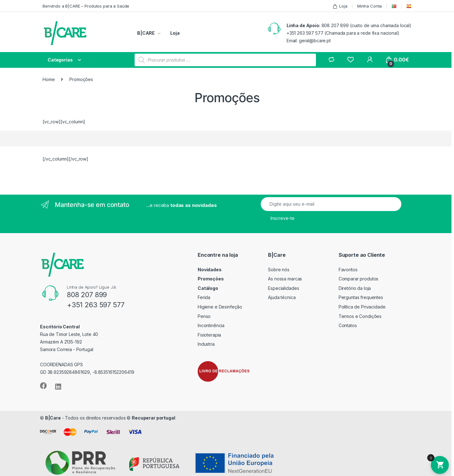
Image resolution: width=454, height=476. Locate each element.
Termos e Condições (360, 316)
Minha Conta (370, 6)
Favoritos (348, 270)
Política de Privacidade (362, 307)
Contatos (348, 325)
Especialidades (283, 288)
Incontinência (211, 325)
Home (49, 79)
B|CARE (146, 33)
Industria (206, 344)
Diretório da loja (355, 288)
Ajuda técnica (282, 297)
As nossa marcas (285, 279)
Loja (340, 6)
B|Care (53, 418)
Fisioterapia (209, 335)
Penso (204, 316)
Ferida (204, 297)
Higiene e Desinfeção (220, 307)
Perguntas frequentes (361, 297)
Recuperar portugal (153, 418)
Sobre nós (279, 270)
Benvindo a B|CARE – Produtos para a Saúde (86, 6)
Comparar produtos (359, 279)
